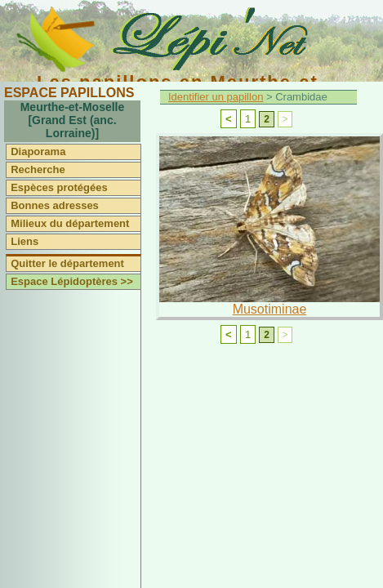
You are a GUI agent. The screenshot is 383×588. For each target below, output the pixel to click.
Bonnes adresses (55, 205)
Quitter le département (67, 263)
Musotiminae (270, 309)
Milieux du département (70, 223)
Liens (24, 241)
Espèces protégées (59, 187)
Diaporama (38, 151)
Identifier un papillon (216, 97)
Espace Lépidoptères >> (72, 281)
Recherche (38, 169)
